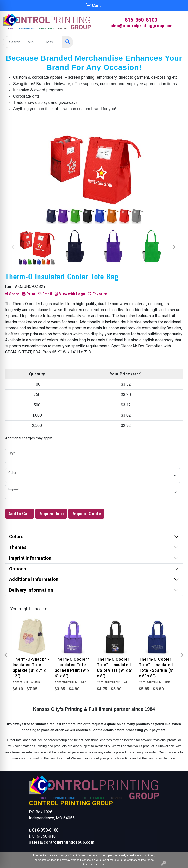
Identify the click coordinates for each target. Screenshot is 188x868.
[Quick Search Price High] (53, 42)
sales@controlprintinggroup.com (141, 26)
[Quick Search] (14, 42)
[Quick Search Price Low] (34, 42)
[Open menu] (178, 42)
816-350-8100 (141, 20)
